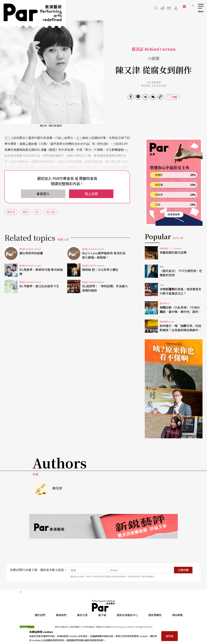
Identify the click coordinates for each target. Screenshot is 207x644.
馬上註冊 (91, 194)
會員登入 (43, 194)
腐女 (79, 138)
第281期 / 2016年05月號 (154, 86)
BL (63, 138)
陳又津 (9, 138)
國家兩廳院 (155, 615)
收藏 (174, 97)
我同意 (170, 636)
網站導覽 (177, 615)
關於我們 (40, 615)
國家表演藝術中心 (127, 615)
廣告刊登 (82, 615)
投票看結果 (174, 214)
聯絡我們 (61, 615)
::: (193, 5)
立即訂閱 (183, 570)
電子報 (102, 615)
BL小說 (51, 212)
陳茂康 (157, 82)
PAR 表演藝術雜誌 (103, 606)
